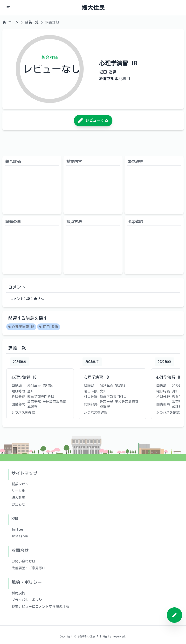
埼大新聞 (18, 498)
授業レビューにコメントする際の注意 (40, 607)
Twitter (18, 529)
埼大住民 (93, 8)
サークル (18, 491)
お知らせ (18, 504)
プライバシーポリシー (28, 600)
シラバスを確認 (23, 412)
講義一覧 (32, 22)
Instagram (20, 536)
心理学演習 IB (21, 327)
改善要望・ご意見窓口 (28, 568)
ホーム (10, 22)
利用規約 (18, 593)
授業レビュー (22, 484)
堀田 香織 (49, 327)
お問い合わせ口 (23, 561)
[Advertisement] (93, 143)
